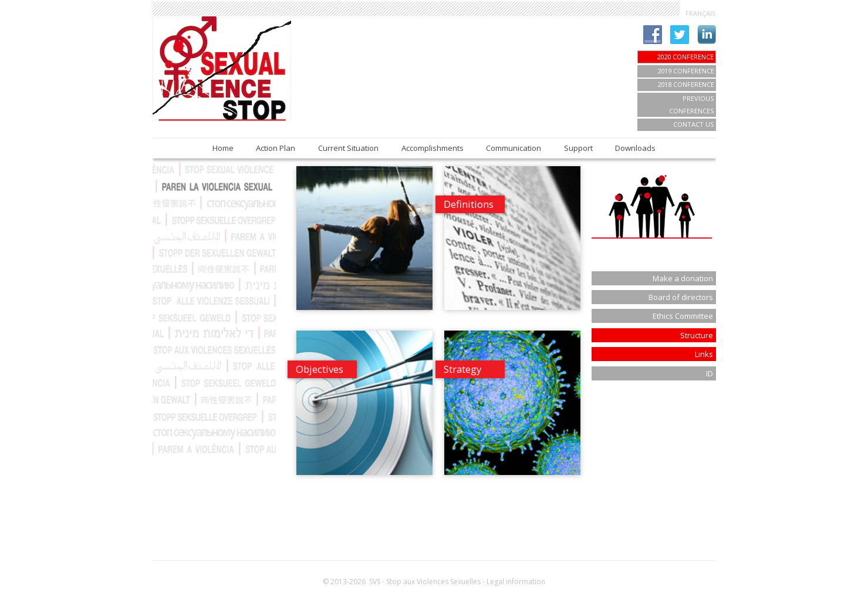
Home (223, 148)
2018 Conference (686, 84)
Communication (514, 148)
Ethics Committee (683, 316)
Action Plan (276, 148)
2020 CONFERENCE (685, 57)
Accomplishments (433, 148)
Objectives (320, 369)
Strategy (462, 369)
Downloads (635, 148)
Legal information (516, 582)
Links (704, 354)
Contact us (694, 124)
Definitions (469, 204)
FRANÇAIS (701, 13)
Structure (697, 335)
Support (578, 148)
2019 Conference (686, 71)
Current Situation (348, 148)
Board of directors (681, 297)
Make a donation (683, 278)
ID (710, 373)
